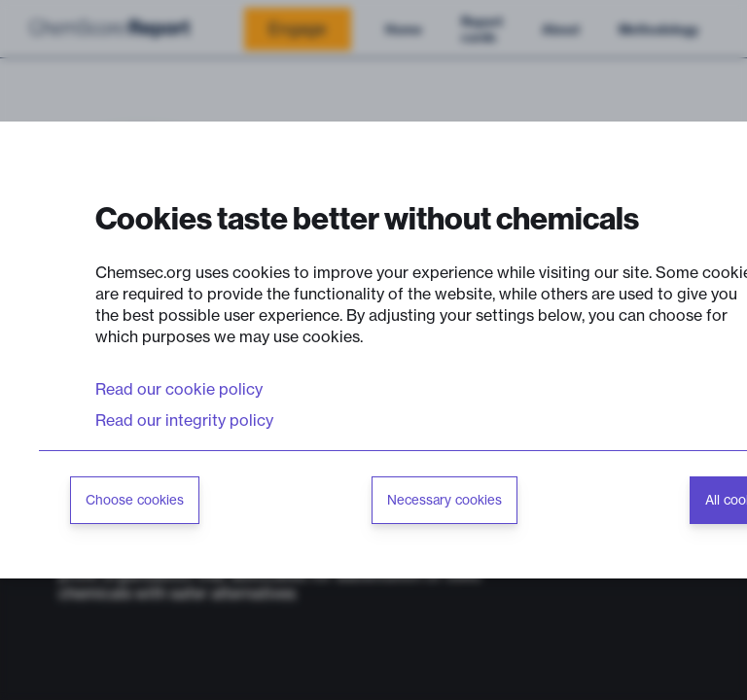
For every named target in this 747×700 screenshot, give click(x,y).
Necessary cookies (445, 500)
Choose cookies (135, 500)
